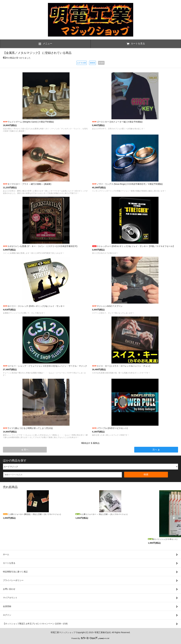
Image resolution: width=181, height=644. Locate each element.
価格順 (92, 63)
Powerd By (90, 638)
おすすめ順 (82, 63)
